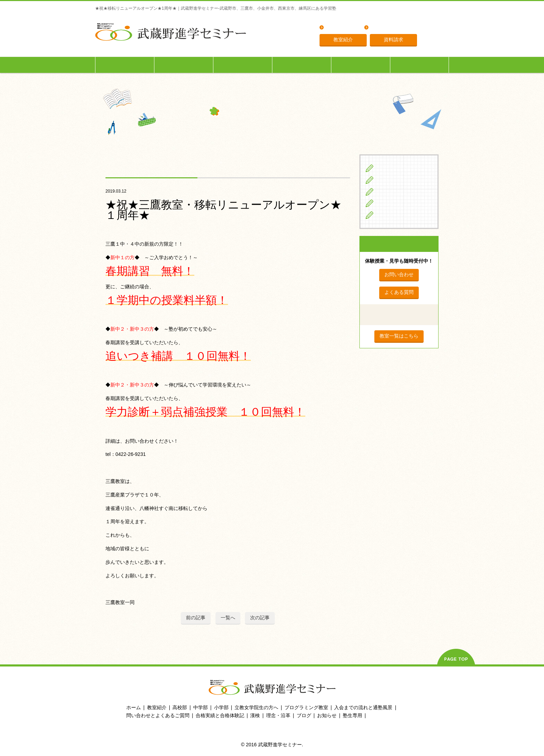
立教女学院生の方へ (302, 65)
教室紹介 (343, 40)
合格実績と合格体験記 (220, 715)
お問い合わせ (399, 274)
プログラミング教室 (306, 707)
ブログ (385, 215)
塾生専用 (419, 65)
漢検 (255, 715)
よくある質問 (341, 28)
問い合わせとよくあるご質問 (158, 715)
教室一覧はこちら (399, 336)
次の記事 (260, 618)
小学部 (221, 707)
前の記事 (196, 618)
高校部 (180, 707)
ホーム (134, 707)
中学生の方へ (184, 65)
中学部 (201, 707)
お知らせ (327, 715)
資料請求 (393, 40)
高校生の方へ (243, 65)
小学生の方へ (125, 65)
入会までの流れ (361, 65)
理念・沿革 (383, 28)
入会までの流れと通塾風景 (363, 707)
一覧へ (228, 618)
